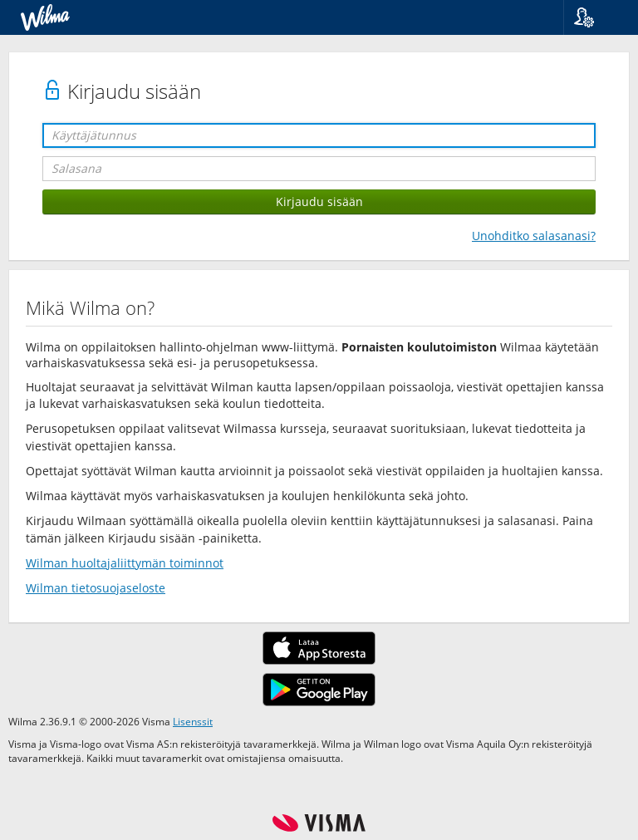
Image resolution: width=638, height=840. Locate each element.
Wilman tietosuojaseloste (96, 588)
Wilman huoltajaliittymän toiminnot (125, 563)
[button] (594, 17)
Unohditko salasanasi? (534, 236)
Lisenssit (193, 721)
